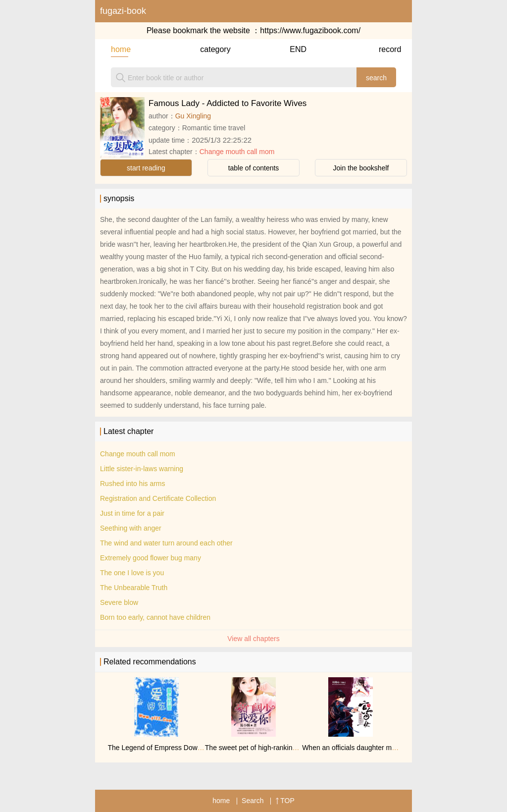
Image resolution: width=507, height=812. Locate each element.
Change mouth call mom (237, 152)
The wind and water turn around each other (166, 543)
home (120, 49)
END (298, 49)
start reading (146, 168)
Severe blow (119, 602)
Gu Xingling (193, 116)
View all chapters (253, 639)
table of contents (254, 168)
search (376, 78)
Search (253, 801)
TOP (285, 801)
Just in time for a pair (132, 513)
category (209, 49)
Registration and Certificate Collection (158, 498)
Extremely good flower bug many (151, 558)
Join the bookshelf (361, 168)
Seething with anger (131, 528)
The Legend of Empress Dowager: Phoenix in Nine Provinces (202, 748)
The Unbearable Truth (134, 588)
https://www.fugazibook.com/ (310, 30)
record (387, 49)
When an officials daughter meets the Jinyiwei (372, 748)
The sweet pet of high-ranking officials (263, 748)
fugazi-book (123, 11)
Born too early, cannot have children (155, 617)
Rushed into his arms (133, 484)
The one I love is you (132, 573)
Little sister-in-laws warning (142, 469)
